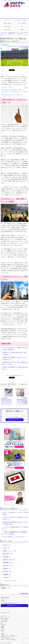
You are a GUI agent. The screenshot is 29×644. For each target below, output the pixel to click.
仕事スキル (6, 566)
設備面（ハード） (8, 551)
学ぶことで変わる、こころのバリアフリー (14, 537)
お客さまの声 (7, 29)
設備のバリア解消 (7, 23)
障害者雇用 (6, 563)
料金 (22, 26)
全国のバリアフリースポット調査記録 (8, 640)
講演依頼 (2, 631)
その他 (5, 548)
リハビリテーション (8, 580)
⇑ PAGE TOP (24, 593)
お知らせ (5, 545)
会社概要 (22, 29)
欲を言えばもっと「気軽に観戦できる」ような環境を (14, 92)
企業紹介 (5, 569)
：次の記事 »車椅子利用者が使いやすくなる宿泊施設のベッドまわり (22, 401)
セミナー (2, 629)
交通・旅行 (6, 571)
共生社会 (5, 577)
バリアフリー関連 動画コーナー (7, 638)
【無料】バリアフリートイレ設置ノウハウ (9, 635)
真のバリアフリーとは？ (22, 20)
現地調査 (2, 634)
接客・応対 (6, 554)
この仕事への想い (7, 26)
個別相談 (2, 628)
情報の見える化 (7, 560)
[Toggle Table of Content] (25, 88)
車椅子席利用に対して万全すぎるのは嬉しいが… (14, 90)
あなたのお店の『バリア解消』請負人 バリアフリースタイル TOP (13, 33)
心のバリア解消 (22, 23)
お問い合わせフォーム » (14, 420)
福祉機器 (5, 574)
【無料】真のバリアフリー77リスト (8, 637)
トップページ (7, 20)
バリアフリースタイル (6, 643)
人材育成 (5, 557)
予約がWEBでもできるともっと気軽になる (12, 95)
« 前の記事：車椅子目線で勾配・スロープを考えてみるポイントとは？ (7, 401)
